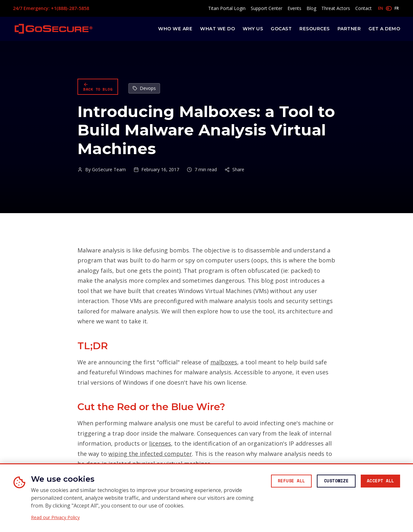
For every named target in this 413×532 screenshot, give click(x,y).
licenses (160, 443)
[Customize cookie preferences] (331, 482)
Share (234, 170)
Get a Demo (384, 29)
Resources (315, 29)
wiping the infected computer (150, 454)
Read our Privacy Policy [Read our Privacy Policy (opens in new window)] (55, 517)
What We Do (217, 29)
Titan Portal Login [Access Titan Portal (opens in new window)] (227, 8)
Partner (349, 29)
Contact (363, 8)
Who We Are (175, 29)
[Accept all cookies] (378, 482)
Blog (311, 8)
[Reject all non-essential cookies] (282, 482)
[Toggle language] (388, 8)
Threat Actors (336, 8)
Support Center (267, 8)
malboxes (224, 362)
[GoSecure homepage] (54, 29)
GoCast (281, 29)
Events (294, 8)
